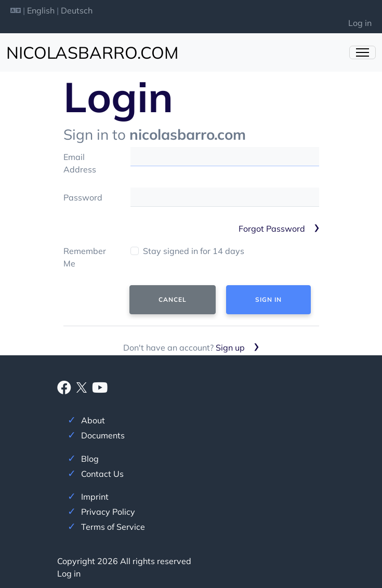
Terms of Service (113, 527)
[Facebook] (64, 390)
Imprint (95, 497)
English (41, 10)
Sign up (230, 348)
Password (83, 197)
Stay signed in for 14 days (194, 251)
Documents (103, 435)
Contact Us (102, 474)
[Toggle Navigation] (363, 52)
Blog (90, 459)
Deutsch (77, 10)
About (93, 420)
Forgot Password (272, 229)
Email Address (80, 163)
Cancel (173, 299)
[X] (82, 386)
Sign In (268, 299)
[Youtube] (100, 390)
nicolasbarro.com (92, 52)
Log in (360, 23)
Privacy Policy (108, 512)
